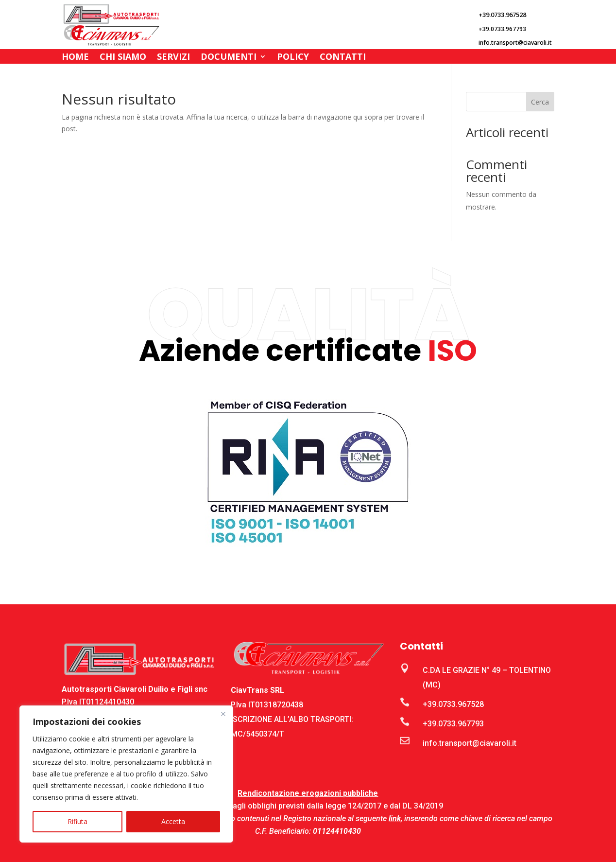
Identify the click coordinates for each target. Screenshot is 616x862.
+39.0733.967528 (453, 704)
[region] (126, 774)
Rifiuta (77, 821)
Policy (293, 58)
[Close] (223, 714)
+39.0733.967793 (453, 724)
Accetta (173, 821)
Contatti (343, 58)
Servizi (173, 58)
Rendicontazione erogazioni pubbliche (308, 793)
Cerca (540, 102)
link (395, 818)
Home (75, 58)
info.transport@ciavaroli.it (470, 743)
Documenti (229, 58)
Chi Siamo (123, 58)
